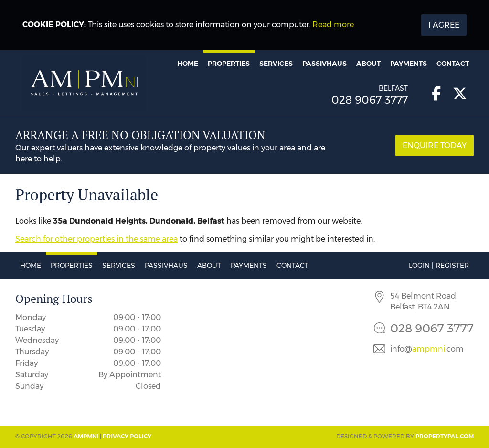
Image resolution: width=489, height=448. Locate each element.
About (368, 64)
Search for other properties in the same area (96, 239)
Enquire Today (435, 145)
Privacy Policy (127, 436)
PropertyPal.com (445, 436)
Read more (333, 25)
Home (188, 64)
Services (276, 64)
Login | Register (439, 266)
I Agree (444, 25)
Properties (229, 64)
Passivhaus (324, 64)
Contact (453, 64)
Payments (409, 64)
